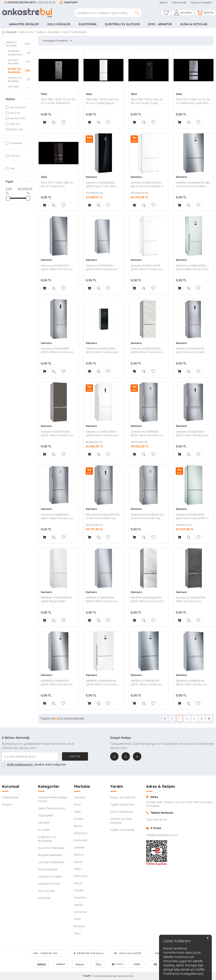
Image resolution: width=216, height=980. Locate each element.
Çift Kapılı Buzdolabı (19, 62)
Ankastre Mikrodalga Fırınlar (53, 799)
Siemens (91, 177)
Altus (77, 933)
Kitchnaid (81, 840)
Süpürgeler (46, 815)
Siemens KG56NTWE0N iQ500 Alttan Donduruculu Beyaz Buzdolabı (148, 350)
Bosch (78, 826)
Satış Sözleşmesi (122, 812)
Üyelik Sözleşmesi (122, 804)
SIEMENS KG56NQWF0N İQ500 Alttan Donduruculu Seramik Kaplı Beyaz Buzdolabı (148, 599)
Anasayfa (9, 32)
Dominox (80, 912)
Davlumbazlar (48, 869)
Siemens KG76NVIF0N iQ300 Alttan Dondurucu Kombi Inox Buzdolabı (57, 267)
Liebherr (80, 847)
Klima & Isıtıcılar (194, 24)
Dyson (78, 862)
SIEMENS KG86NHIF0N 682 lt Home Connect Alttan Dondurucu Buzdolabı (193, 184)
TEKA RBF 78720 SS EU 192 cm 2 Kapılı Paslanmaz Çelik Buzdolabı (58, 101)
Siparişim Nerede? (201, 2)
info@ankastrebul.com (162, 835)
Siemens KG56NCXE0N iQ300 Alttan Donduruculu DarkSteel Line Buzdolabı (103, 350)
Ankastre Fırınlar (49, 884)
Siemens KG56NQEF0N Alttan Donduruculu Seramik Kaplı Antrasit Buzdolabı (191, 599)
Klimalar (44, 823)
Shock (78, 883)
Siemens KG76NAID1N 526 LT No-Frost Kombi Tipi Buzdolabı (147, 516)
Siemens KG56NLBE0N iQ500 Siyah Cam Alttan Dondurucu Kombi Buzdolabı (101, 184)
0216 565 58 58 (30, 2)
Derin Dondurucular (52, 808)
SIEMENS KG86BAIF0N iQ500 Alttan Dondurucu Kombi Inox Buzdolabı (192, 683)
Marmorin (81, 876)
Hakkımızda (179, 2)
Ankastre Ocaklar (50, 876)
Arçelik (79, 819)
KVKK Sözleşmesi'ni (20, 764)
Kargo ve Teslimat (123, 797)
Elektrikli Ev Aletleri (122, 24)
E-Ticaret (96, 976)
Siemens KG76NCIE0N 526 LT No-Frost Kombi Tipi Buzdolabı (103, 516)
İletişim (164, 2)
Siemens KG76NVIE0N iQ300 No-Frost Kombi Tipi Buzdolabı (193, 516)
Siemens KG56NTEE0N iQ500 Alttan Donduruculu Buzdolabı (58, 433)
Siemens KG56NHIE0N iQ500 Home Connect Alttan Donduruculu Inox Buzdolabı (192, 350)
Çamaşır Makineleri (51, 862)
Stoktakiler (14, 143)
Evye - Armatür (160, 24)
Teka (44, 94)
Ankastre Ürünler (24, 24)
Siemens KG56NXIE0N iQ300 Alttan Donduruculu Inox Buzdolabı (58, 350)
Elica (77, 804)
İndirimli (13, 156)
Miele (78, 869)
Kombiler (44, 898)
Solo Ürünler (59, 24)
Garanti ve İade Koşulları (121, 821)
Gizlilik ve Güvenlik (122, 830)
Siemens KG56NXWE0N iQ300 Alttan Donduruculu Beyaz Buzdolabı (193, 267)
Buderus (80, 926)
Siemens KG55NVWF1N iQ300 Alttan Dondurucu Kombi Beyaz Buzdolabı (146, 267)
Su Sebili (44, 830)
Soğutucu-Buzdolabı (48, 32)
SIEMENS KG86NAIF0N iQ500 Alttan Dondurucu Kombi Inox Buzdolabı (146, 683)
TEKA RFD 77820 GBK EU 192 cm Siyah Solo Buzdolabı (57, 184)
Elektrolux (81, 833)
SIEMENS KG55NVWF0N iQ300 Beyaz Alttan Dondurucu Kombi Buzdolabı (56, 599)
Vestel (78, 905)
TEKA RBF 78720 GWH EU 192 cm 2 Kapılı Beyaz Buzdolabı (102, 101)
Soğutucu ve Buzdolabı (47, 839)
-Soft (86, 976)
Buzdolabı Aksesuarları (19, 53)
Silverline (80, 897)
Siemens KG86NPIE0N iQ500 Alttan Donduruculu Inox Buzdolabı (58, 516)
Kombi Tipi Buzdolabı (19, 70)
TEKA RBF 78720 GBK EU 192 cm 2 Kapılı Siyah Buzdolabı (147, 101)
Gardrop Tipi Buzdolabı (19, 79)
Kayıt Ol (75, 756)
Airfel (77, 919)
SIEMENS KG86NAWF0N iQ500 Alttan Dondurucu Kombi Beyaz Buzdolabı (102, 683)
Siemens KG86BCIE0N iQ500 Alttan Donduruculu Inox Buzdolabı (193, 433)
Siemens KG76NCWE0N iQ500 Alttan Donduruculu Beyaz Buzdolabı (103, 433)
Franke (79, 890)
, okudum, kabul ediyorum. (34, 765)
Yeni (10, 168)
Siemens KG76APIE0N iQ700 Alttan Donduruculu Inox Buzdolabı (148, 433)
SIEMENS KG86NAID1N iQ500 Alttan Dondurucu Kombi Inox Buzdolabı (57, 683)
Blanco (79, 855)
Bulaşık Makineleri (50, 855)
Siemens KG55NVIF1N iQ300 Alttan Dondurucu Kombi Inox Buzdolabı (102, 267)
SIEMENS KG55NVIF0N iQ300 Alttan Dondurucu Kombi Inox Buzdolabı (102, 599)
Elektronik (88, 24)
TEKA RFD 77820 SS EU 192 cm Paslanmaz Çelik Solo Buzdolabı (193, 101)
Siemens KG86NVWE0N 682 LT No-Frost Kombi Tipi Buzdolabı (148, 184)
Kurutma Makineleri (51, 848)
